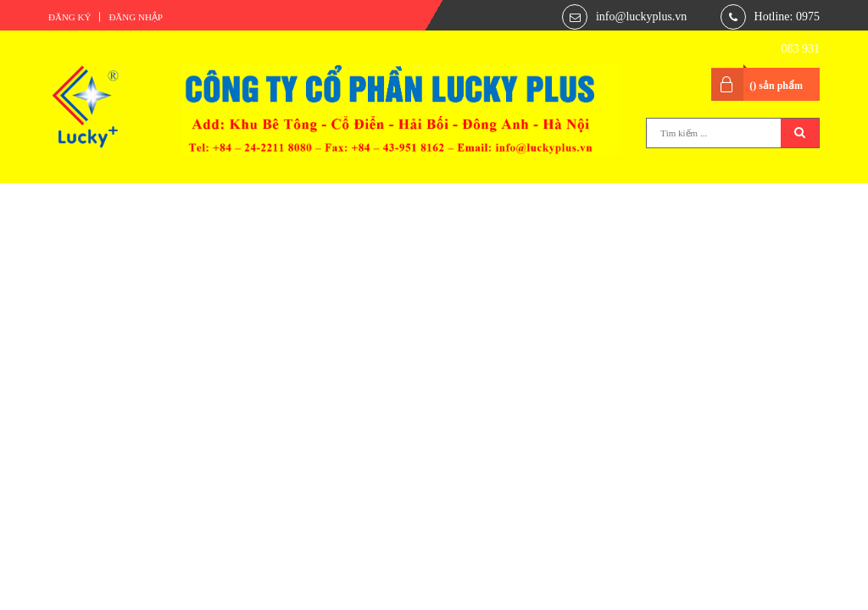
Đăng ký (70, 17)
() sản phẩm (776, 86)
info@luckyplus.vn (641, 17)
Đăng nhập (136, 17)
